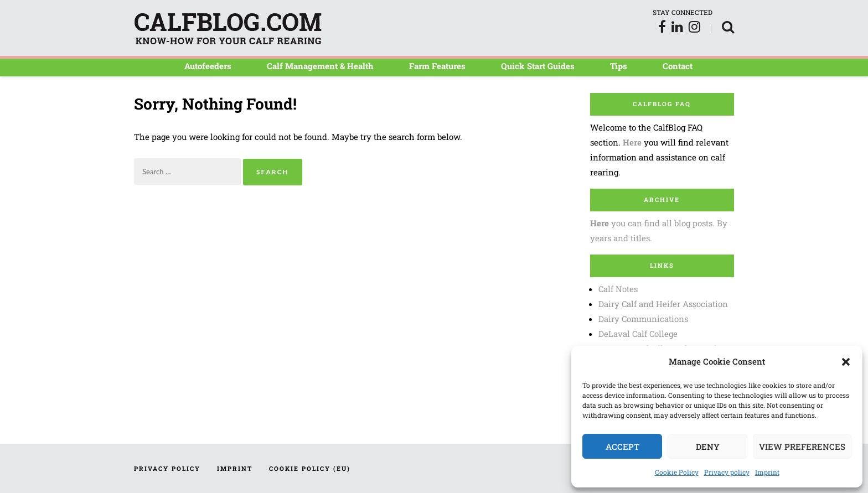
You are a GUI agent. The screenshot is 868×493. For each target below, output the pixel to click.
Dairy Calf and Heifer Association (663, 304)
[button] (846, 362)
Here (632, 142)
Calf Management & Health (320, 66)
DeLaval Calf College (638, 334)
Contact (678, 66)
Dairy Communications (643, 319)
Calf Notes (618, 289)
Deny (708, 447)
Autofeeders (208, 66)
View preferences (802, 447)
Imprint (767, 472)
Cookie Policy (677, 472)
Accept (622, 447)
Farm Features (437, 66)
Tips (619, 66)
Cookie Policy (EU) (310, 468)
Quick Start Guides (538, 66)
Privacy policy (727, 472)
